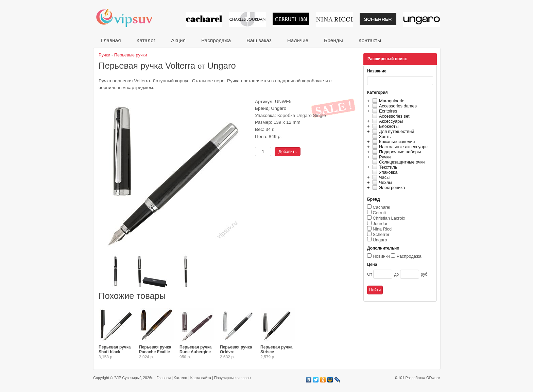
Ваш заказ (259, 40)
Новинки (381, 256)
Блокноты (385, 126)
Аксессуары (387, 121)
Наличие (298, 40)
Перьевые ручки (131, 55)
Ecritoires (384, 111)
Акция (178, 40)
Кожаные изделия (393, 142)
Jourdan (381, 224)
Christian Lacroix (389, 218)
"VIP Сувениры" (127, 378)
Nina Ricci (383, 229)
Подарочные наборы (396, 152)
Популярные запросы (233, 378)
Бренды (333, 40)
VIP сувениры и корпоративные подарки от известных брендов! (129, 18)
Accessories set (390, 116)
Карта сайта (201, 378)
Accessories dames (394, 106)
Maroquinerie (388, 101)
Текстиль (384, 167)
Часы (380, 177)
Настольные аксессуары (399, 147)
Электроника (388, 188)
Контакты (370, 40)
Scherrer (381, 234)
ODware (433, 378)
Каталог (146, 40)
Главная (111, 40)
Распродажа (216, 40)
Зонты (381, 137)
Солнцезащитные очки (398, 162)
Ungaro (380, 240)
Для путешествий (392, 131)
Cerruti (379, 213)
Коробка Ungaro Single (302, 115)
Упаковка (384, 172)
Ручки (381, 157)
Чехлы (381, 182)
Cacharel (382, 207)
